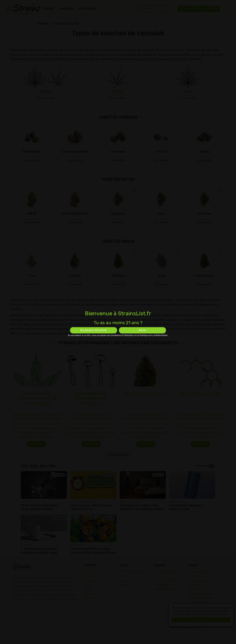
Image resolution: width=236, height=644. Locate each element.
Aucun (142, 330)
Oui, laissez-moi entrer (94, 330)
